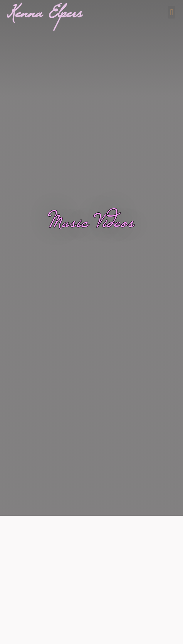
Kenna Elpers (45, 18)
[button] (172, 12)
